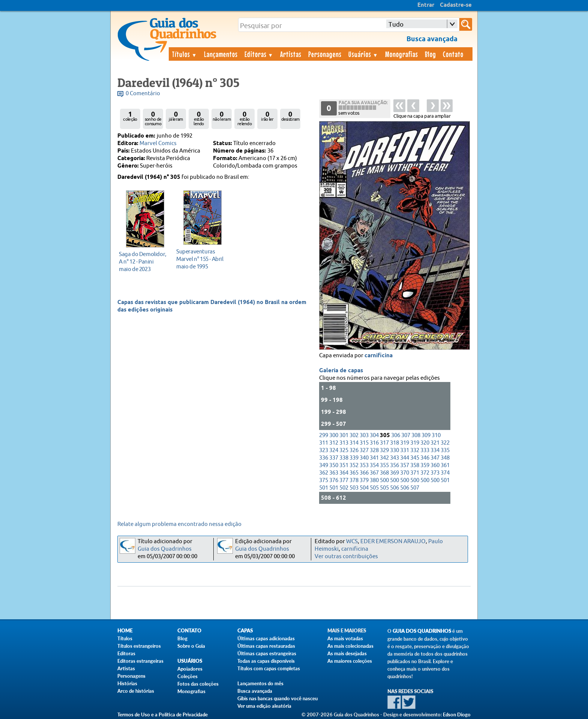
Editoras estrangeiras (140, 661)
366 (364, 473)
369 (394, 473)
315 (364, 443)
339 (354, 458)
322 (445, 443)
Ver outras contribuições (346, 556)
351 (344, 465)
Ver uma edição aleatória (264, 706)
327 (364, 450)
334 (435, 450)
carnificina (379, 356)
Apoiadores (190, 669)
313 (344, 443)
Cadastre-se (456, 5)
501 (445, 480)
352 (354, 465)
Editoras (259, 54)
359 (425, 465)
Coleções (187, 676)
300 (334, 435)
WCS (352, 541)
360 (435, 465)
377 (344, 480)
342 (384, 458)
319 (405, 443)
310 (436, 435)
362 (324, 473)
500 (384, 480)
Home (125, 631)
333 (425, 450)
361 (445, 465)
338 (344, 458)
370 (405, 473)
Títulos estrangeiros (139, 646)
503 (354, 488)
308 (416, 435)
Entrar (426, 5)
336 (324, 458)
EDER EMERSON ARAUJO (393, 541)
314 (354, 443)
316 (374, 443)
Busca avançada (255, 691)
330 (394, 450)
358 (415, 465)
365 (354, 473)
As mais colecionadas (350, 646)
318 (394, 443)
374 (445, 473)
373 (435, 473)
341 (374, 458)
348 (445, 458)
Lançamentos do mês (260, 683)
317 (384, 443)
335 (445, 450)
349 (324, 465)
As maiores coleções (350, 661)
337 (334, 458)
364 (344, 473)
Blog (430, 54)
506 (394, 488)
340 (364, 458)
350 (334, 465)
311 (324, 443)
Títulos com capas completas (269, 668)
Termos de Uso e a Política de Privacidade (163, 715)
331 (405, 450)
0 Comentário (143, 94)
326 (354, 450)
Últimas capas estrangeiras (267, 653)
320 (425, 443)
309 (426, 435)
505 (374, 488)
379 (364, 480)
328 (374, 450)
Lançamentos (221, 54)
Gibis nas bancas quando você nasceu (277, 698)
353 (364, 465)
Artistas (291, 54)
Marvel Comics (158, 143)
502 (344, 488)
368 (384, 473)
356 (394, 465)
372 (425, 473)
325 (344, 450)
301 (344, 435)
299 (324, 435)
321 (435, 443)
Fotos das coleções (198, 684)
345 (415, 458)
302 (354, 435)
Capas (245, 631)
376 (334, 480)
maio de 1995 (200, 259)
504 (364, 488)
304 (374, 435)
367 (374, 473)
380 (374, 480)
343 (394, 458)
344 (405, 458)
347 (435, 458)
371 (415, 473)
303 (364, 435)
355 (384, 465)
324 (334, 450)
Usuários (363, 54)
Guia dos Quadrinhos (165, 549)
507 (415, 488)
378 (354, 480)
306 (396, 435)
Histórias (127, 683)
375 (324, 480)
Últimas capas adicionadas (266, 638)
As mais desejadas (347, 653)
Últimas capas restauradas (266, 646)
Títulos (185, 54)
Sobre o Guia (191, 646)
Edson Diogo (457, 715)
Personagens (325, 54)
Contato (453, 54)
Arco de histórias (136, 691)
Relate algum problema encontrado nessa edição (179, 524)
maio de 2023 (143, 261)
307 (406, 435)
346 (425, 458)
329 (384, 450)
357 (405, 465)
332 (415, 450)
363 (334, 473)
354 (374, 465)
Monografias (402, 54)
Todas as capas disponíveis (266, 661)
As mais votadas (345, 638)
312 (334, 443)
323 (324, 450)
